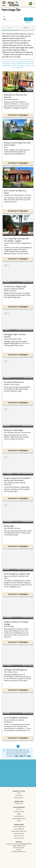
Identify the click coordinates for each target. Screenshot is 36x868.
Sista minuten (19, 798)
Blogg (19, 814)
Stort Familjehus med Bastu (16, 718)
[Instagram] (19, 857)
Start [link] (19, 793)
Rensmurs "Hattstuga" (13, 430)
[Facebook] (19, 854)
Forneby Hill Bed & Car (14, 382)
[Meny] (4, 3)
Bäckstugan (9, 526)
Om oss (19, 809)
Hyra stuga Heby (20, 62)
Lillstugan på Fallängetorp (15, 670)
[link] (19, 827)
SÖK (28, 19)
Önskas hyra (19, 804)
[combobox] (11, 19)
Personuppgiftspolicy (19, 819)
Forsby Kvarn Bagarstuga (15, 287)
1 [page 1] (18, 746)
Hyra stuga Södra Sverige (21, 64)
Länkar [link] (19, 821)
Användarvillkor (19, 816)
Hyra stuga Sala (7, 62)
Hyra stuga (19, 796)
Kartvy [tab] (26, 28)
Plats (4, 17)
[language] (31, 3)
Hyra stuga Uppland (19, 66)
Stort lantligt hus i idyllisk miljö (17, 574)
